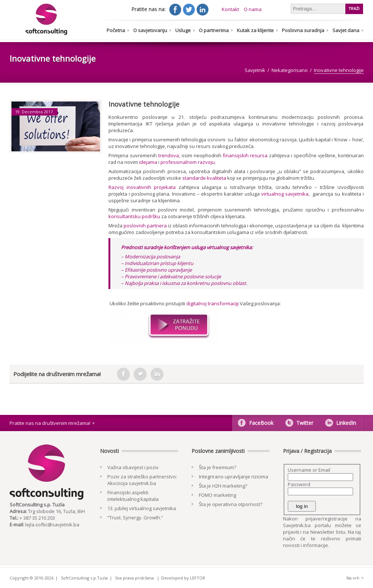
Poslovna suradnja (303, 30)
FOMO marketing (217, 495)
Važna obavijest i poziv (133, 467)
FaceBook (261, 423)
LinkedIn (346, 423)
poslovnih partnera (145, 226)
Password (299, 484)
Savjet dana (346, 30)
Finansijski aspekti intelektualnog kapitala (133, 496)
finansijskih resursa (245, 155)
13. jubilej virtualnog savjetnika (142, 508)
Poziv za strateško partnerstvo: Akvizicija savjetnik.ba (142, 480)
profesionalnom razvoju (188, 162)
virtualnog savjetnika (285, 194)
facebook (123, 374)
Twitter (305, 423)
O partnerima (214, 30)
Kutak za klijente (255, 30)
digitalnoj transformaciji (213, 303)
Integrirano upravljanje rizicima (234, 477)
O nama (253, 9)
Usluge (183, 30)
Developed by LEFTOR (183, 578)
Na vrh (353, 578)
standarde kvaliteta (204, 178)
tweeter (140, 374)
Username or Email (309, 470)
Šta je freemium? (217, 467)
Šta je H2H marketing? (223, 486)
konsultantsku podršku (134, 216)
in (157, 374)
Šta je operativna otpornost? (231, 504)
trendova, (169, 155)
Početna (116, 30)
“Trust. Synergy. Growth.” (135, 517)
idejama (148, 162)
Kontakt (230, 9)
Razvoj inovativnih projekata (142, 187)
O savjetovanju (150, 30)
